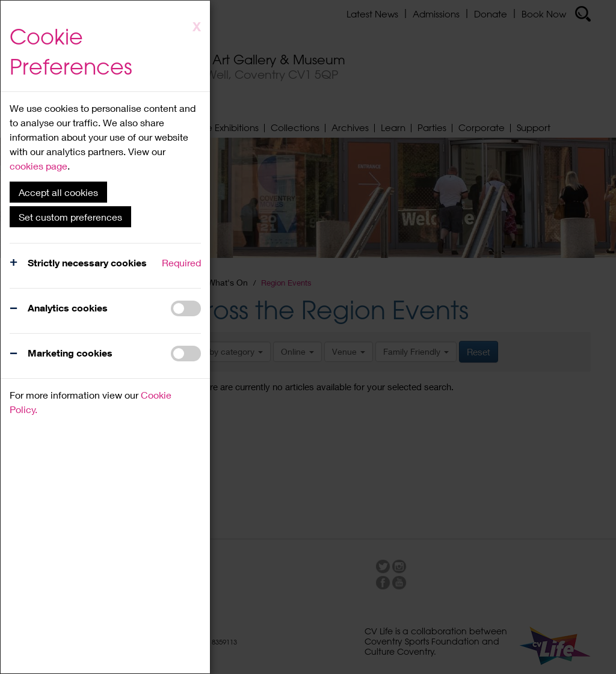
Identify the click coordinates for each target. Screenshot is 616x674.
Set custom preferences (70, 217)
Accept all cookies (58, 192)
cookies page (38, 166)
